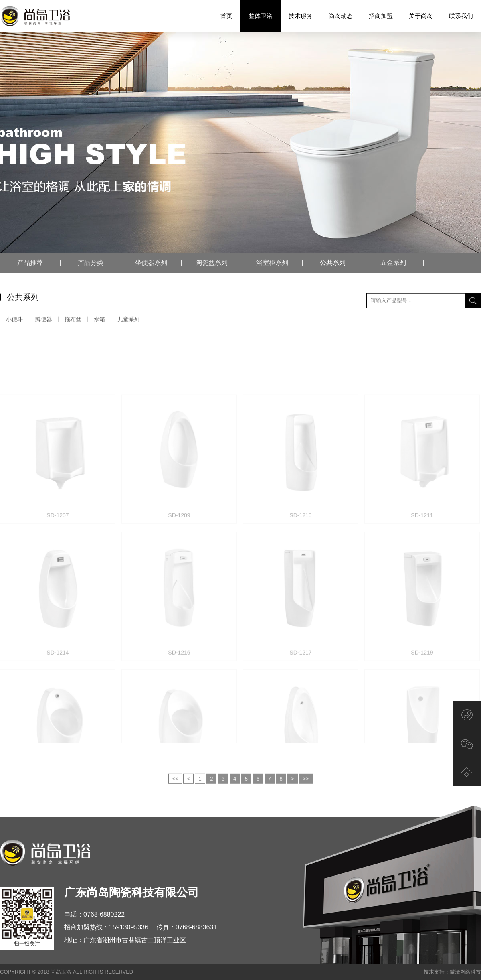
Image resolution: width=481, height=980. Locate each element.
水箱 (99, 321)
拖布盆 (73, 321)
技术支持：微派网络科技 (452, 972)
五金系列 (393, 263)
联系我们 (461, 16)
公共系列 (333, 263)
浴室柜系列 (272, 263)
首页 (226, 16)
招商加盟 (381, 16)
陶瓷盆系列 (212, 263)
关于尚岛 (421, 16)
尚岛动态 (341, 16)
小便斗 (14, 321)
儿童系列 (129, 321)
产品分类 (91, 263)
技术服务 (301, 16)
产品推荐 (30, 263)
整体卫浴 (261, 16)
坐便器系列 (151, 263)
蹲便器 (44, 321)
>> (306, 790)
